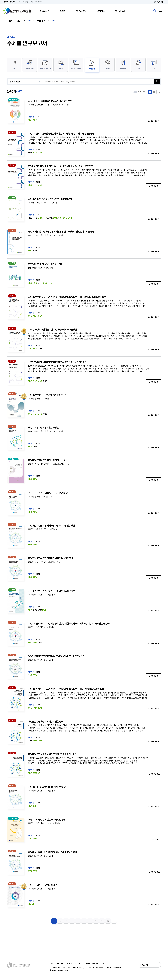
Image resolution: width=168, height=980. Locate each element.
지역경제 (107, 69)
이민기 (35, 316)
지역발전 (123, 69)
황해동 (40, 153)
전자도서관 (38, 2)
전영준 (35, 153)
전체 (14, 69)
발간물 (63, 11)
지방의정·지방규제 (45, 69)
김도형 (30, 512)
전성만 (30, 545)
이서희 (35, 120)
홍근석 (30, 349)
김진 (34, 773)
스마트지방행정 (76, 69)
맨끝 (114, 921)
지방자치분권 (30, 69)
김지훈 (40, 414)
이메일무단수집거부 (91, 964)
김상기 (35, 414)
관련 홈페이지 (145, 965)
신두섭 (70, 218)
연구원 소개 (120, 11)
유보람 (30, 675)
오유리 (50, 283)
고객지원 (101, 11)
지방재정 (92, 69)
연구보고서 (44, 11)
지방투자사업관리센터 (26, 2)
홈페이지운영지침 (73, 964)
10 (108, 921)
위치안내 (106, 964)
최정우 (30, 120)
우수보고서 (142, 92)
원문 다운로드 (155, 121)
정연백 (40, 316)
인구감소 (138, 69)
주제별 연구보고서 (43, 21)
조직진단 (61, 69)
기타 (154, 69)
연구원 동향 (81, 11)
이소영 (35, 512)
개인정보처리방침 (56, 964)
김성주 (40, 218)
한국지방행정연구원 (17, 11)
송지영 (30, 316)
